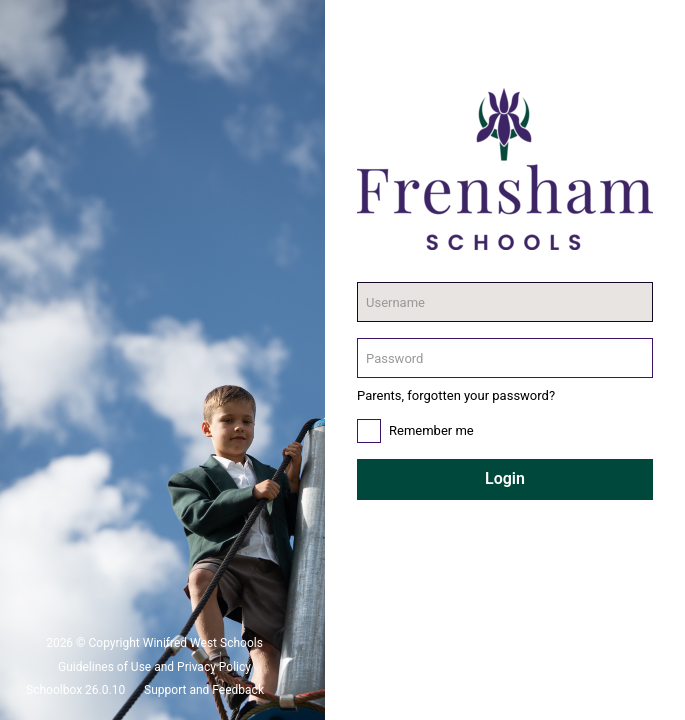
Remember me (431, 430)
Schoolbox (54, 690)
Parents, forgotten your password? (456, 395)
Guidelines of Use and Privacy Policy (154, 667)
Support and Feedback (204, 690)
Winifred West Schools (203, 643)
